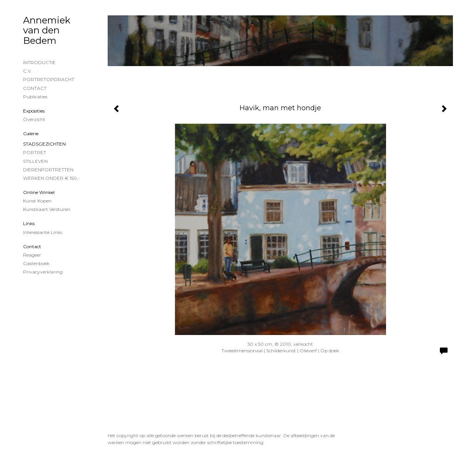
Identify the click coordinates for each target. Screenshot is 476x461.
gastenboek (36, 263)
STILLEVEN (35, 161)
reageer (32, 255)
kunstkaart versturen (47, 209)
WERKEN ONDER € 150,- (52, 178)
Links (29, 223)
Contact (32, 246)
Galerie (31, 133)
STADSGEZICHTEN (44, 144)
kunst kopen (37, 201)
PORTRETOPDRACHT (49, 79)
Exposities (34, 111)
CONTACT (35, 88)
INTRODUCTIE (39, 62)
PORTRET (35, 152)
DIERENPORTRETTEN (48, 170)
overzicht (34, 119)
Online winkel (39, 192)
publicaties (35, 97)
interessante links (43, 232)
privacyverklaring (43, 272)
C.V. (27, 71)
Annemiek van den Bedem (47, 30)
